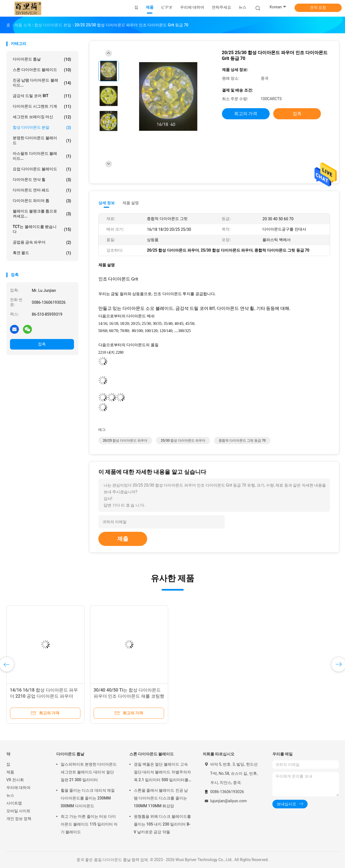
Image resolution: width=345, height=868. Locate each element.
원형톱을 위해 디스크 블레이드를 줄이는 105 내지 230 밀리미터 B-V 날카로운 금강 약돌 (162, 824)
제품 (10, 772)
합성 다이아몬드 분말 (42, 128)
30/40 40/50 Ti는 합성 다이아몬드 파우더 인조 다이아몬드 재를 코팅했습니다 (129, 696)
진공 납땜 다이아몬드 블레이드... (42, 83)
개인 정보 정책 (19, 819)
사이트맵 (14, 803)
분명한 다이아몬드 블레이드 (42, 140)
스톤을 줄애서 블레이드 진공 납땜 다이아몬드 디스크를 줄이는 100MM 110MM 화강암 (161, 798)
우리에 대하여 (18, 788)
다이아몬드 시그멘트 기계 (42, 107)
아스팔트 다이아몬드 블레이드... (42, 156)
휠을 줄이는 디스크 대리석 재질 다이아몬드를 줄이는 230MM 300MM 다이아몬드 (88, 798)
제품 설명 (131, 203)
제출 (123, 539)
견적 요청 (318, 7)
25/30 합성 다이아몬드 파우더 (183, 441)
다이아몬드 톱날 (42, 59)
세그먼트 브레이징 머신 (42, 117)
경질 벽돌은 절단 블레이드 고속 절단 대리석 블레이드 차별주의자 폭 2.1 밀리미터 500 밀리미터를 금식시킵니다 (162, 773)
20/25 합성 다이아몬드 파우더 (125, 441)
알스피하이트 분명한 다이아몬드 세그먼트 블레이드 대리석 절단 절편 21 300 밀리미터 (89, 772)
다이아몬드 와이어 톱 (42, 201)
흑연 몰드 (42, 253)
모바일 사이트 (18, 811)
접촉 (42, 344)
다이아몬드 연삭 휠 (42, 180)
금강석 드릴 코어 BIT (42, 96)
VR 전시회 (15, 780)
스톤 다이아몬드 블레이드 (42, 70)
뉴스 (10, 795)
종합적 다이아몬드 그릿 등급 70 (242, 441)
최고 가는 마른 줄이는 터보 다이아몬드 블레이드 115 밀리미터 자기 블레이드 (89, 824)
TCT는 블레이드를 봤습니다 (42, 229)
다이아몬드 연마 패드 (42, 190)
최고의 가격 (246, 114)
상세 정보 (107, 203)
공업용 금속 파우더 (42, 242)
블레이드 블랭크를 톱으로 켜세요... (42, 214)
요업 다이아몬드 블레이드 (42, 169)
